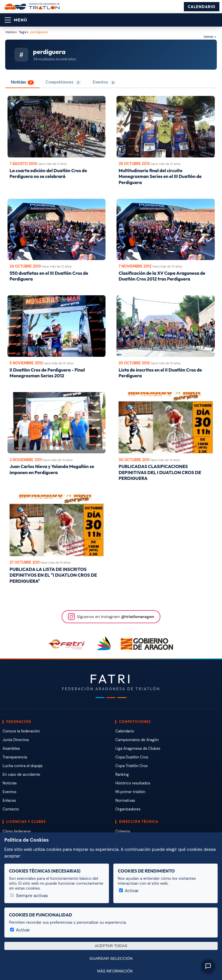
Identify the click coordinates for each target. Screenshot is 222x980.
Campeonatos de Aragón (137, 740)
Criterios (123, 831)
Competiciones (63, 82)
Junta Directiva (16, 740)
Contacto (11, 809)
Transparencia (15, 757)
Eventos (104, 82)
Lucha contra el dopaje (23, 766)
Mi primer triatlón (130, 792)
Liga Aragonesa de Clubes (138, 748)
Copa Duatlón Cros (132, 757)
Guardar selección (111, 958)
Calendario (202, 7)
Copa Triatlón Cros (132, 766)
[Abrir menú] (16, 20)
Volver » (210, 37)
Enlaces (9, 800)
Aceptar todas (111, 946)
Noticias (22, 82)
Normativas (125, 800)
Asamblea (11, 748)
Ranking (122, 774)
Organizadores (128, 809)
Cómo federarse (17, 831)
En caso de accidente (21, 774)
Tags (23, 32)
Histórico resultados (133, 783)
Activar (129, 891)
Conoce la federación (21, 731)
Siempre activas (29, 896)
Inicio (10, 32)
